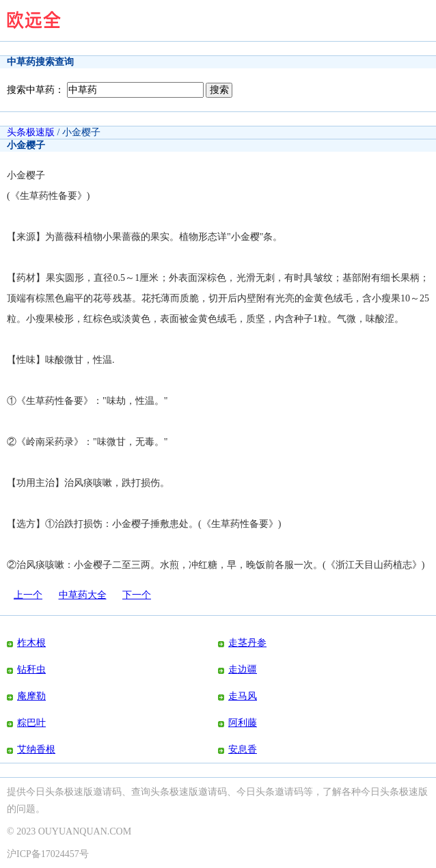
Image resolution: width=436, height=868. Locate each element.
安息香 (243, 749)
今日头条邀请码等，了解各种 (299, 792)
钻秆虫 (31, 669)
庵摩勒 (31, 696)
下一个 (137, 595)
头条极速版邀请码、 (193, 792)
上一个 (28, 595)
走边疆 (243, 669)
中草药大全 (83, 595)
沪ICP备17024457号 (48, 854)
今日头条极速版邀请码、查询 (88, 792)
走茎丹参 (247, 643)
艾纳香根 (36, 749)
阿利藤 (243, 723)
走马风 (243, 696)
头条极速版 (31, 132)
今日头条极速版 (394, 792)
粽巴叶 (31, 723)
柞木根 (31, 643)
